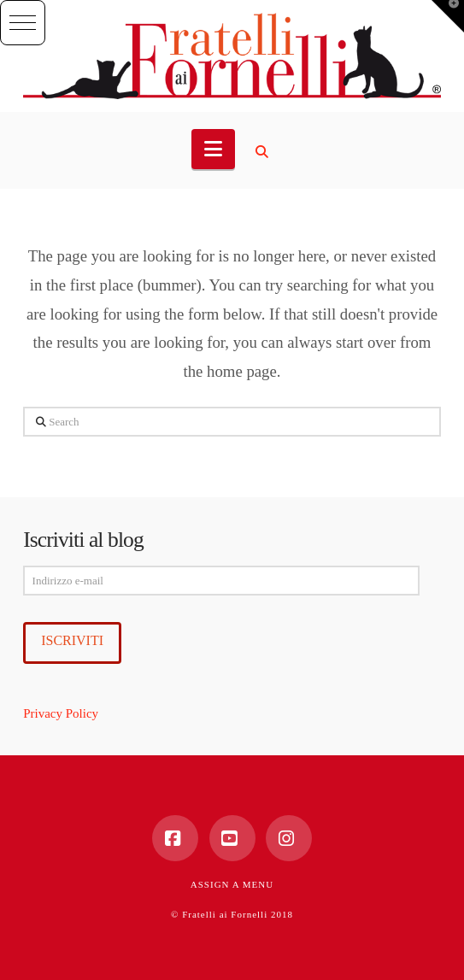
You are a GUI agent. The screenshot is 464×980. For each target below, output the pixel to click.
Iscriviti (72, 640)
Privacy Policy (61, 713)
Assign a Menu (232, 884)
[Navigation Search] (264, 152)
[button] (23, 23)
